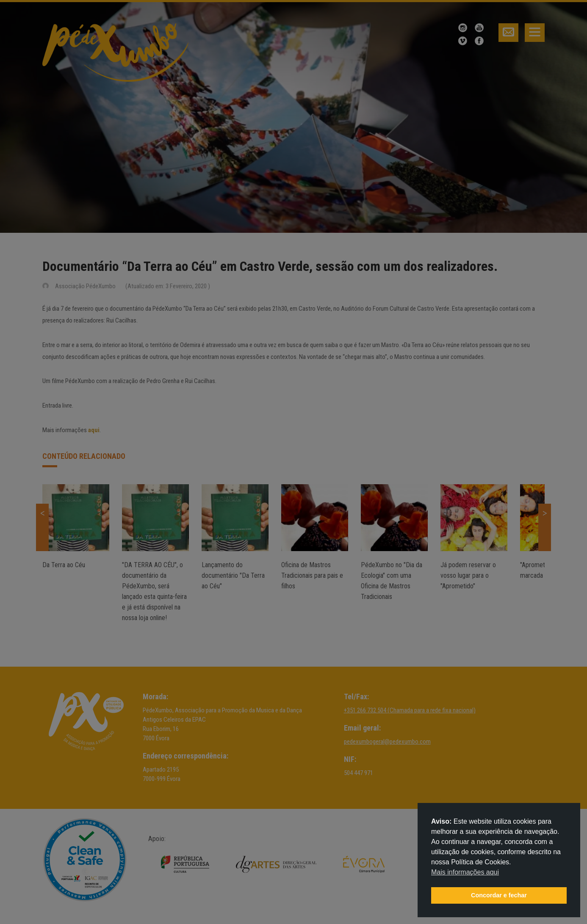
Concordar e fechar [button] (499, 895)
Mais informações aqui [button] (465, 872)
